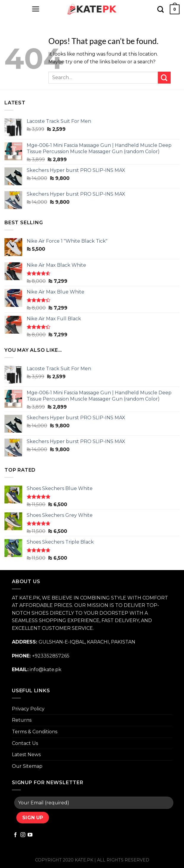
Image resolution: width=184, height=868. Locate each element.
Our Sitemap (27, 766)
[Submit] (164, 77)
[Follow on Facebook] (15, 835)
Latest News (26, 755)
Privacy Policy (28, 709)
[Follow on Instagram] (23, 835)
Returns (22, 720)
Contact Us (25, 743)
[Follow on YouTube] (30, 835)
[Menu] (36, 9)
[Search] (161, 9)
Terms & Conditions (35, 732)
